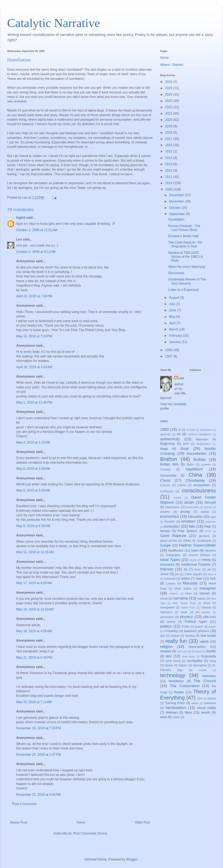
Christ (165, 480)
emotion (188, 521)
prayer (212, 627)
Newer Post (19, 822)
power (199, 627)
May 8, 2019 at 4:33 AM (33, 526)
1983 (165, 429)
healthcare (176, 550)
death (189, 502)
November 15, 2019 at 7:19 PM (39, 728)
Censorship (168, 476)
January (175, 342)
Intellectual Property (196, 564)
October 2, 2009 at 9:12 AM (36, 252)
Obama (206, 607)
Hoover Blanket (199, 555)
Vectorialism (176, 708)
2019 (169, 126)
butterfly (206, 465)
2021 (169, 113)
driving (185, 512)
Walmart (172, 713)
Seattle (211, 651)
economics (169, 516)
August (175, 298)
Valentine (210, 703)
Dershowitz (192, 507)
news (207, 603)
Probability (171, 631)
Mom (189, 593)
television (209, 676)
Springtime (200, 665)
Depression (173, 507)
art (179, 434)
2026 (169, 82)
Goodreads (204, 541)
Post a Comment (24, 804)
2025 (169, 88)
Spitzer (183, 665)
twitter (195, 703)
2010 (169, 183)
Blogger (132, 859)
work (164, 717)
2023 (169, 101)
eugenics (211, 522)
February (176, 336)
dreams (165, 512)
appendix (165, 434)
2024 (169, 95)
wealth (206, 713)
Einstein (170, 522)
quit (162, 636)
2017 (169, 139)
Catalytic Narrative (54, 23)
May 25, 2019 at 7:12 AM (34, 702)
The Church (205, 681)
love (199, 578)
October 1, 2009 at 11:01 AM (37, 230)
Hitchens (210, 551)
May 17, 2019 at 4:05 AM (34, 583)
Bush (190, 464)
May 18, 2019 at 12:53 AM (35, 609)
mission (174, 594)
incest (193, 560)
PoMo (185, 627)
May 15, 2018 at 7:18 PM (34, 336)
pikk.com (210, 617)
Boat (185, 449)
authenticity (170, 439)
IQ (186, 569)
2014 (169, 158)
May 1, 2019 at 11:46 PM (34, 402)
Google (165, 545)
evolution (172, 526)
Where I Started (172, 65)
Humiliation (176, 219)
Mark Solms (183, 589)
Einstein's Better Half (183, 236)
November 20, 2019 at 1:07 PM (39, 755)
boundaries (197, 453)
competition (202, 485)
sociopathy (195, 661)
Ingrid (21, 218)
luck (213, 578)
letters (185, 578)
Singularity (208, 656)
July (172, 304)
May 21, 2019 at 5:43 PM (34, 657)
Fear (208, 527)
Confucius (167, 491)
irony (198, 569)
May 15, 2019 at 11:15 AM (35, 552)
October (175, 208)
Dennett (210, 503)
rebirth (204, 642)
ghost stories (169, 541)
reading (190, 636)
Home (81, 822)
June (173, 310)
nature (201, 599)
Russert (196, 651)
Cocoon (165, 485)
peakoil (206, 612)
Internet (167, 569)
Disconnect (176, 273)
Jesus (164, 574)
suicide (203, 670)
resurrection (197, 647)
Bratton (169, 459)
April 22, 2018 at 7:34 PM (34, 296)
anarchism (206, 430)
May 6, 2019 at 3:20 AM (33, 490)
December (177, 195)
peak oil (187, 612)
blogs (164, 449)
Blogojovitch (204, 444)
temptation (176, 681)
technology (173, 675)
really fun (176, 641)
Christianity (195, 480)
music (164, 599)
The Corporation (185, 686)
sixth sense (173, 661)
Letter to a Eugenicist (183, 290)
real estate (208, 636)
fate (192, 526)
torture (212, 698)
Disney (208, 507)
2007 (169, 356)
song (213, 661)
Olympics (166, 612)
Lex (19, 239)
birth (186, 444)
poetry (171, 622)
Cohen (182, 485)
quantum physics (196, 631)
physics (187, 617)
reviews (166, 651)
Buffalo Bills (169, 464)
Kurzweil (170, 579)
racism (175, 636)
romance (182, 651)
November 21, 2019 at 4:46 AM (38, 795)
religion (166, 647)
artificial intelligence (200, 434)
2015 (169, 151)
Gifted (187, 541)
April (173, 323)
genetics (204, 536)
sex (169, 656)
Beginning (167, 444)
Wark (188, 713)
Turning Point (175, 703)
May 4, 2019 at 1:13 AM (33, 442)
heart (195, 550)
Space (169, 665)
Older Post (142, 822)
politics (166, 626)
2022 (169, 107)
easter (205, 512)
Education (195, 517)
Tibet (200, 699)
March (174, 329)
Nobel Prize (188, 608)
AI (179, 430)
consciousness (199, 490)
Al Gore (191, 430)
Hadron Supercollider (197, 545)
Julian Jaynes (193, 574)
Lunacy (171, 583)
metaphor (208, 588)
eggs (213, 517)
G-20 (208, 531)
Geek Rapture (173, 536)
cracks (177, 498)
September (177, 214)
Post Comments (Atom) (90, 833)
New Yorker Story (184, 603)
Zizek (176, 717)
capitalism (194, 469)
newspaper (167, 607)
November (177, 201)
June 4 (212, 574)
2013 (169, 164)
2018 (169, 133)
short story (188, 656)
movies (205, 593)
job (177, 574)
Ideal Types (170, 560)
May (173, 317)
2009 (169, 189)
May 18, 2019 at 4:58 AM (34, 631)
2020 (169, 120)
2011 (169, 177)
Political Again (196, 622)
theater (179, 692)
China (195, 475)
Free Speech (188, 531)
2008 (169, 350)
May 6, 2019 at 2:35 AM (33, 469)
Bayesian (202, 439)
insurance (167, 564)
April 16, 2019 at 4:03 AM (34, 367)
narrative (181, 598)
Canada (165, 469)
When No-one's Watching (187, 267)
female (165, 531)
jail (209, 569)
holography (173, 555)
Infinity (206, 560)
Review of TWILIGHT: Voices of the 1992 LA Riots (185, 257)
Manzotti (190, 583)
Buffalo (200, 459)
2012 (169, 170)
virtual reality (206, 708)
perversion (167, 617)
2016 (169, 145)
